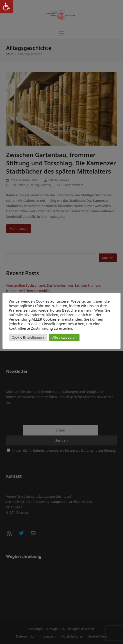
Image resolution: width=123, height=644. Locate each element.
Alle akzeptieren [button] (64, 337)
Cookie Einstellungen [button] (28, 337)
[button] (6, 6)
